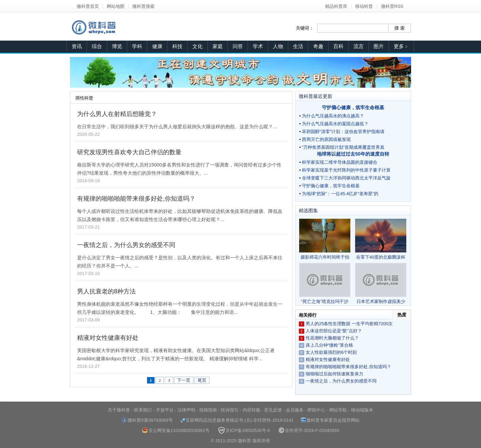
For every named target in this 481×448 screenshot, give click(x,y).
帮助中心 (316, 410)
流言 (359, 46)
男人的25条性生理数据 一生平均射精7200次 (349, 324)
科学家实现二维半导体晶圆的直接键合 (340, 162)
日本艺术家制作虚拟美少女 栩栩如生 (381, 284)
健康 (157, 46)
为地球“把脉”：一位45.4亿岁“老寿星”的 (340, 194)
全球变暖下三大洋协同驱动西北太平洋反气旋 (346, 178)
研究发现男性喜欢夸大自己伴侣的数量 (129, 152)
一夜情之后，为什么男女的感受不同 (126, 245)
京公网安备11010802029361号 (176, 430)
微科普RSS (392, 6)
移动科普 (364, 6)
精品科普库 (336, 6)
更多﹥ (401, 46)
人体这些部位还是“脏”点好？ (334, 331)
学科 (137, 46)
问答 (238, 46)
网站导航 (338, 410)
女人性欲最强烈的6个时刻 (331, 352)
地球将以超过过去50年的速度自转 (353, 154)
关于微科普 (119, 410)
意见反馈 (273, 410)
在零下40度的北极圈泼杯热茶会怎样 (381, 239)
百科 (338, 46)
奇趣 (318, 46)
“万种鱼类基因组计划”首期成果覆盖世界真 (343, 147)
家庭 (218, 46)
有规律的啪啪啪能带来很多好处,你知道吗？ (136, 199)
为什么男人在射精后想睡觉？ (117, 114)
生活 (298, 46)
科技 (177, 46)
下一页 (184, 380)
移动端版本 (362, 410)
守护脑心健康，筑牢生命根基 (353, 107)
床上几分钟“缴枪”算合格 (329, 345)
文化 (198, 46)
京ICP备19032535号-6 (244, 430)
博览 (117, 46)
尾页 (202, 380)
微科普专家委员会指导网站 (330, 420)
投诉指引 (230, 410)
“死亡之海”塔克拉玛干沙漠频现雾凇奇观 (325, 284)
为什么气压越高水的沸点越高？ (333, 116)
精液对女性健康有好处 (108, 338)
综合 (97, 46)
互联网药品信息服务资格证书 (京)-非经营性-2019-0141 (237, 420)
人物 (278, 46)
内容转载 (251, 410)
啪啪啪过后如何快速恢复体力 (334, 374)
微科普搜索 (143, 6)
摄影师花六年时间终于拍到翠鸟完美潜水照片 (325, 239)
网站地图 (116, 6)
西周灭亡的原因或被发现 (326, 139)
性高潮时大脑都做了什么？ (332, 338)
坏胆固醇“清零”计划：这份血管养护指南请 (343, 132)
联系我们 (143, 410)
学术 (258, 46)
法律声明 (186, 410)
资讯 (77, 46)
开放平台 (165, 410)
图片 (379, 46)
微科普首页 (88, 6)
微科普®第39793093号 (147, 420)
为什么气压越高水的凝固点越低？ (335, 124)
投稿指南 (208, 410)
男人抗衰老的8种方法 (106, 291)
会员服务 (295, 410)
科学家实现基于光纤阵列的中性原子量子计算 (346, 170)
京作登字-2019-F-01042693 (309, 430)
